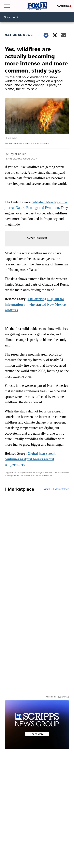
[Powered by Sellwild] (64, 697)
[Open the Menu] (7, 6)
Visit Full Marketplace (56, 489)
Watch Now (64, 6)
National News (19, 35)
